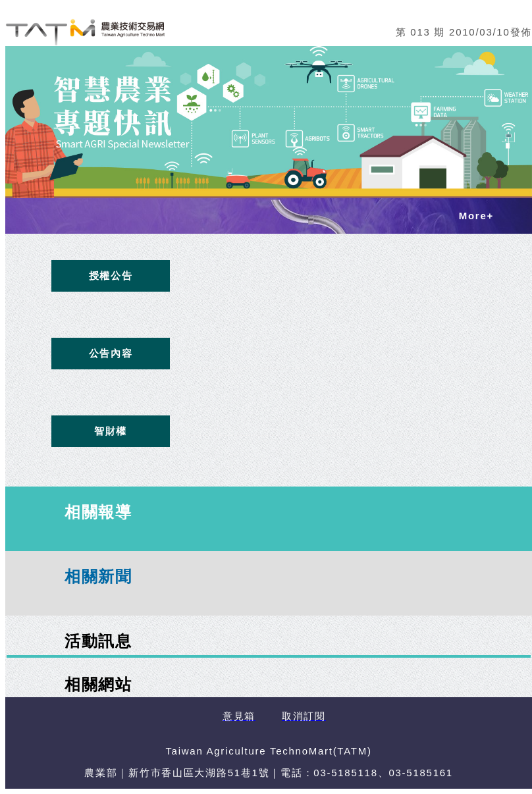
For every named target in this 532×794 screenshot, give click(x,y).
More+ (476, 216)
